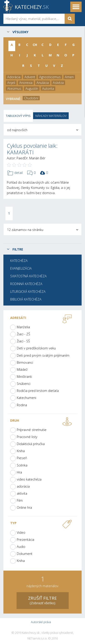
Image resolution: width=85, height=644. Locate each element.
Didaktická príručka (31, 444)
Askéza (58, 83)
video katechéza (29, 479)
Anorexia (26, 83)
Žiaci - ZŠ (23, 334)
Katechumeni (27, 398)
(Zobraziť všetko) (43, 600)
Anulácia (43, 83)
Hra (19, 472)
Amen (69, 77)
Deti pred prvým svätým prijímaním (43, 355)
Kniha (21, 451)
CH (35, 45)
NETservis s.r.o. (37, 639)
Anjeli (11, 83)
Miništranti (24, 377)
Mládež (22, 370)
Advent (30, 77)
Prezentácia (25, 540)
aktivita (22, 493)
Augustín (32, 89)
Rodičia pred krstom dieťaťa (38, 391)
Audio (21, 547)
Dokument (25, 554)
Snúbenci (24, 384)
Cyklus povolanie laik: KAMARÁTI (32, 149)
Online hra (24, 507)
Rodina (22, 405)
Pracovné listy (27, 437)
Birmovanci (25, 362)
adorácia (23, 486)
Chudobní (31, 98)
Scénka (22, 465)
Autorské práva (41, 622)
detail (15, 173)
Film (20, 500)
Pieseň (22, 458)
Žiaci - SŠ (23, 341)
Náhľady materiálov (51, 116)
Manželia (23, 327)
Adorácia (14, 77)
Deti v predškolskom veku (36, 348)
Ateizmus (14, 89)
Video (21, 532)
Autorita (48, 89)
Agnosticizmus (50, 77)
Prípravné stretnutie (32, 430)
